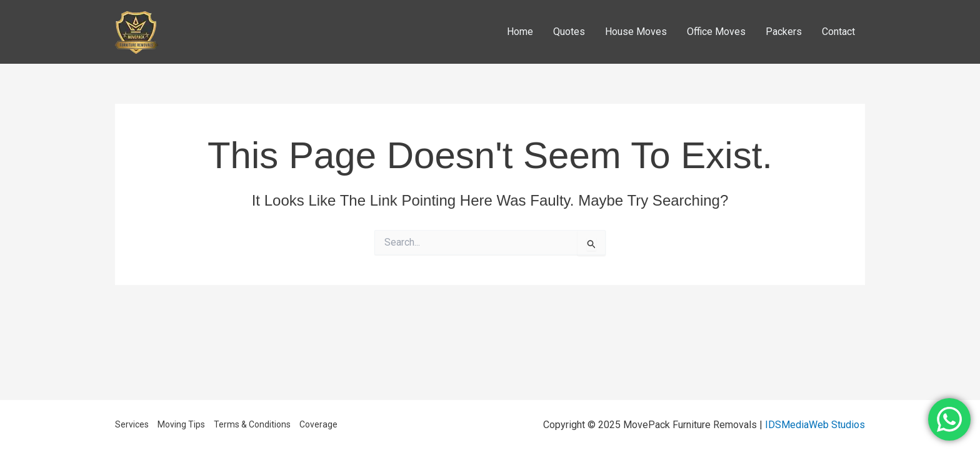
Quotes (569, 32)
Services (132, 424)
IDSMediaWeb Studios (815, 425)
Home (520, 32)
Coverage (318, 424)
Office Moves (716, 32)
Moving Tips (181, 424)
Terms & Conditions (252, 424)
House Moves (636, 32)
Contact (838, 32)
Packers (784, 32)
